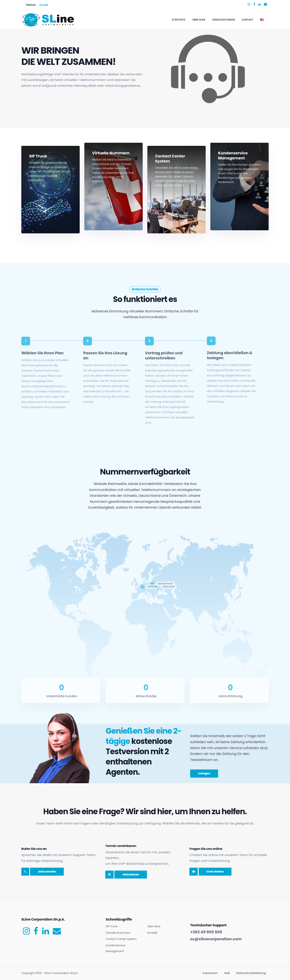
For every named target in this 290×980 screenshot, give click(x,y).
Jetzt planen (131, 874)
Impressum (210, 973)
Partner (31, 5)
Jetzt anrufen (47, 872)
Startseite (179, 20)
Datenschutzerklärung (251, 973)
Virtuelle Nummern (118, 933)
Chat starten (215, 872)
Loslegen (204, 773)
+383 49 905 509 (206, 932)
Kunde (44, 5)
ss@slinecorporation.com (216, 939)
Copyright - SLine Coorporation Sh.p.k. (50, 973)
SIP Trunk (111, 926)
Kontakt (248, 20)
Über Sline (199, 20)
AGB (227, 973)
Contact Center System (121, 939)
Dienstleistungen (224, 20)
